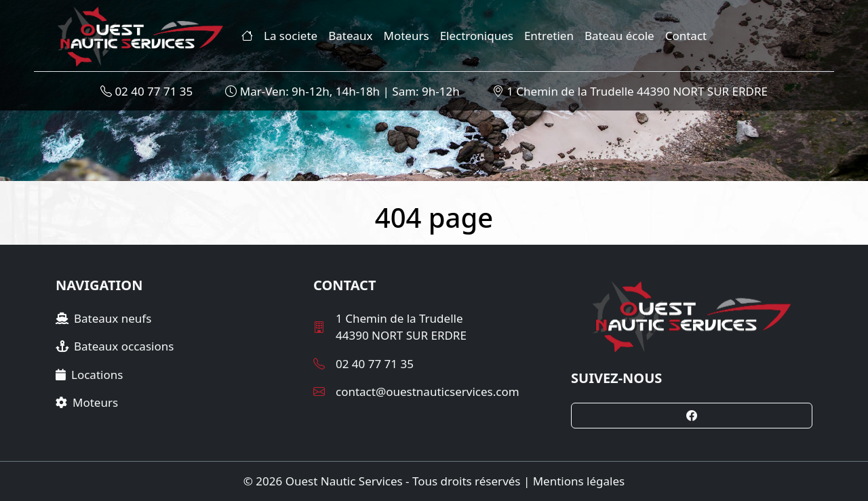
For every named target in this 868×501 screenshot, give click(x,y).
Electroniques (477, 36)
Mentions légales (579, 481)
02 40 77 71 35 (146, 91)
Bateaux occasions (115, 346)
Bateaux (350, 36)
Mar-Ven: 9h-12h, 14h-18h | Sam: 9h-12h (342, 91)
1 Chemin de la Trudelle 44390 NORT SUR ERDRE (630, 91)
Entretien (549, 36)
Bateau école (619, 36)
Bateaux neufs (103, 318)
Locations (89, 375)
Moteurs (407, 36)
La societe (291, 36)
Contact (686, 36)
